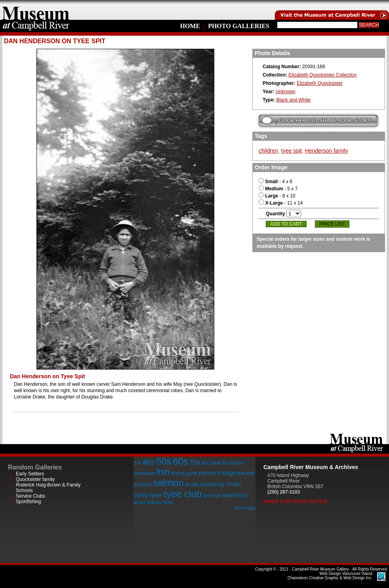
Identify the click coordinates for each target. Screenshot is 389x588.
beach (218, 463)
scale (192, 484)
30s (137, 463)
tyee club (183, 494)
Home (190, 26)
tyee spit (292, 151)
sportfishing (212, 485)
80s (205, 463)
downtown (144, 473)
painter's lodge (217, 473)
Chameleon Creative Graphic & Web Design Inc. (330, 576)
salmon (168, 483)
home (36, 10)
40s (149, 462)
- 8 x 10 (277, 196)
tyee (156, 495)
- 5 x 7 (278, 189)
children (268, 151)
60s (180, 461)
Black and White (293, 100)
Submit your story (318, 121)
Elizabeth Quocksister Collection (322, 75)
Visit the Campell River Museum (331, 10)
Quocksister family (35, 479)
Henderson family (327, 151)
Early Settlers (30, 474)
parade (246, 473)
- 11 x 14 (281, 203)
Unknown (286, 92)
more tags (245, 508)
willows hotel (160, 502)
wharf (139, 502)
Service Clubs (31, 496)
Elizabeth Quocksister (320, 83)
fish (163, 472)
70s (195, 463)
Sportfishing (28, 502)
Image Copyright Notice (296, 502)
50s (164, 461)
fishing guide (184, 473)
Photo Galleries (239, 26)
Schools (24, 490)
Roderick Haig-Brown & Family (48, 485)
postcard (143, 485)
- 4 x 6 (276, 182)
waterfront (235, 495)
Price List (332, 224)
